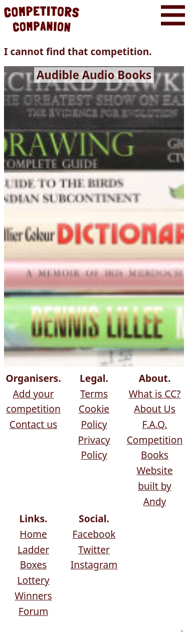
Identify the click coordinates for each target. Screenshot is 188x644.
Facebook (94, 534)
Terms (94, 394)
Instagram (94, 565)
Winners (33, 596)
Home (33, 534)
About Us (155, 409)
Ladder (33, 550)
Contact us (33, 424)
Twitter (94, 550)
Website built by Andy (155, 486)
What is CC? (155, 394)
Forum (33, 611)
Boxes (33, 565)
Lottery (33, 580)
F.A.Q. (155, 424)
